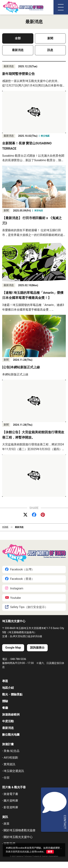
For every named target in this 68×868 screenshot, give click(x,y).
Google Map (13, 648)
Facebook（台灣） (20, 570)
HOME (5, 527)
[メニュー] (61, 7)
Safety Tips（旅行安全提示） (26, 607)
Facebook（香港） (20, 579)
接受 (50, 852)
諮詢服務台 (37, 648)
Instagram (14, 588)
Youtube (13, 598)
